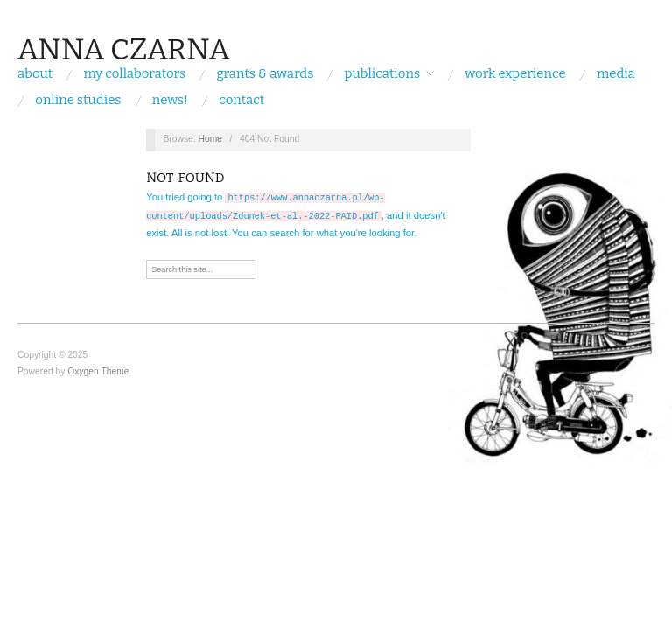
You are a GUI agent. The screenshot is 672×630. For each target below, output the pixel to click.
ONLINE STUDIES (78, 100)
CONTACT (241, 100)
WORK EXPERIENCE (515, 74)
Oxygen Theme (98, 370)
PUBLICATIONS (383, 74)
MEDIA (616, 74)
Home (210, 139)
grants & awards (265, 74)
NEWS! (170, 100)
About (35, 74)
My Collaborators (135, 74)
